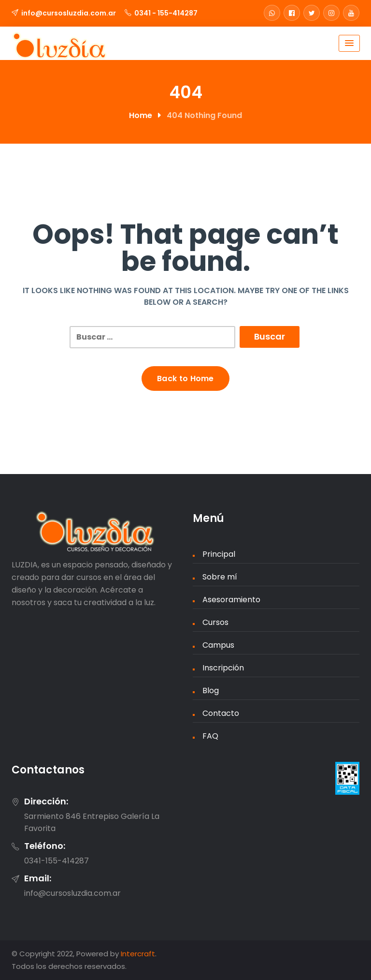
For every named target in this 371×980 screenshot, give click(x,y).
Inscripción (223, 668)
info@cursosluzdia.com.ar (69, 13)
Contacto (221, 713)
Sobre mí (220, 577)
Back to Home (185, 379)
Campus (218, 645)
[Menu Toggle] (349, 43)
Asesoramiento (231, 600)
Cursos (215, 622)
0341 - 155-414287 (166, 13)
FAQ (210, 736)
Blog (211, 690)
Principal (219, 554)
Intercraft (138, 954)
